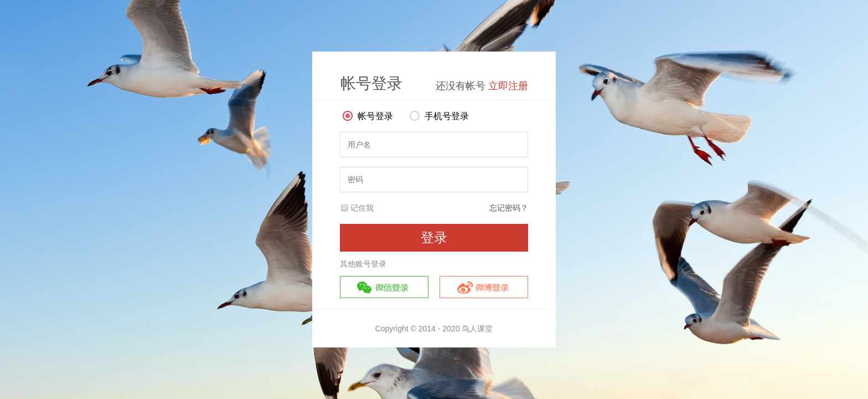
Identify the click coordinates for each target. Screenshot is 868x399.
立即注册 (508, 86)
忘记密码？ (509, 208)
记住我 (362, 208)
